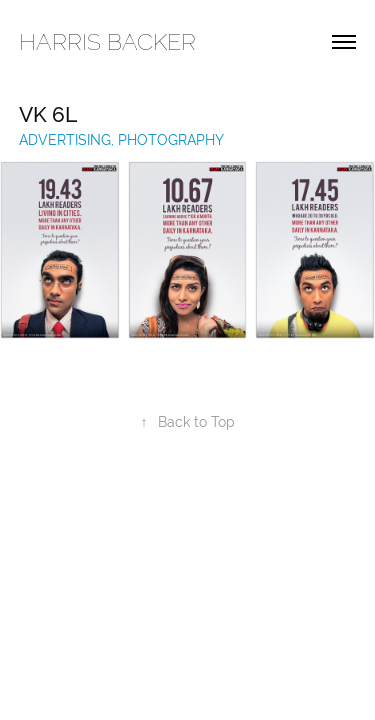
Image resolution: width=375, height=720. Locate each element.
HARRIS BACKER (107, 41)
